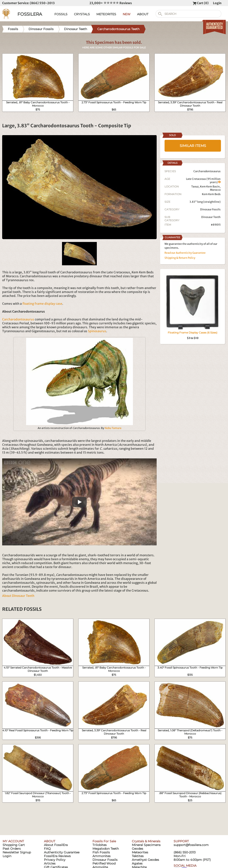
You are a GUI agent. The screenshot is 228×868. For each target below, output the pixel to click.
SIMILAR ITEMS (193, 146)
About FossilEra (56, 845)
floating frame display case (42, 304)
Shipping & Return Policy (180, 258)
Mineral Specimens (146, 845)
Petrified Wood (104, 863)
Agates (137, 863)
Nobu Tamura (113, 428)
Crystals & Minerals (146, 841)
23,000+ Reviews (111, 3)
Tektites (138, 856)
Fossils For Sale (104, 841)
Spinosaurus (97, 331)
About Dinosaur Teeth (18, 596)
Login (217, 3)
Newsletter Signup (17, 852)
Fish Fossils (101, 852)
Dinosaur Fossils (210, 209)
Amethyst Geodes (145, 860)
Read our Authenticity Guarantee (185, 253)
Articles (50, 863)
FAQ (47, 849)
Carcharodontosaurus (18, 319)
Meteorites (140, 852)
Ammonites (101, 856)
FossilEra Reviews (57, 856)
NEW (127, 14)
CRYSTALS (82, 14)
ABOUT (143, 14)
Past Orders (12, 849)
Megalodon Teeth (106, 849)
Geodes (137, 849)
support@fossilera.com (191, 845)
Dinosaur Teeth (211, 217)
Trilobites (100, 845)
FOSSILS (61, 14)
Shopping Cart (14, 845)
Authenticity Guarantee (62, 852)
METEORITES (106, 14)
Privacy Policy (55, 860)
